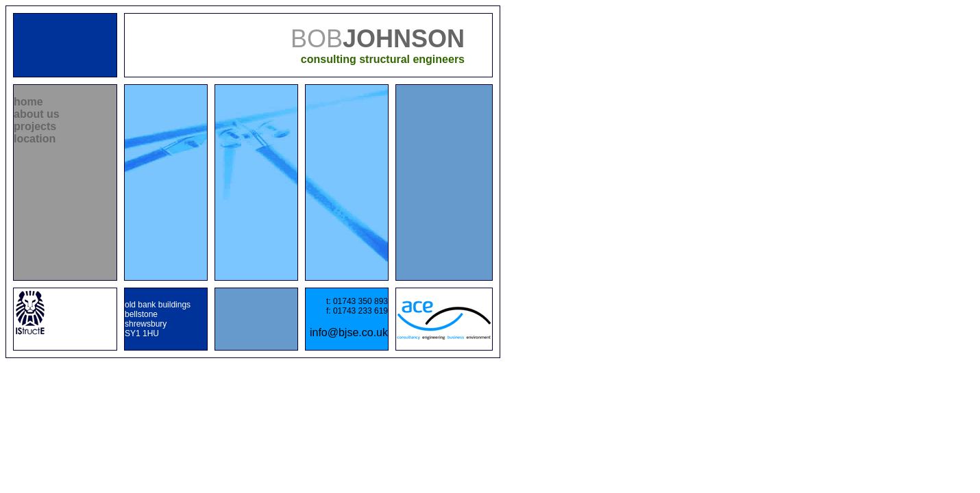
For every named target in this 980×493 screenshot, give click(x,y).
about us (37, 114)
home (28, 102)
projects (35, 126)
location (35, 139)
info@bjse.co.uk (349, 332)
